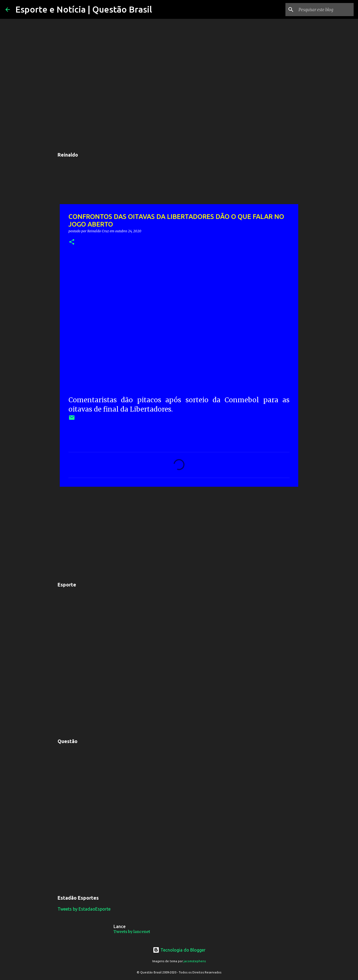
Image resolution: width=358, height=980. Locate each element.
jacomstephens (195, 961)
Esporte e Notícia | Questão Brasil (84, 9)
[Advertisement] (179, 533)
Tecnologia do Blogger (179, 950)
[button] (72, 242)
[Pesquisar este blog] (325, 10)
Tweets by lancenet (132, 932)
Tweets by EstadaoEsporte (84, 909)
